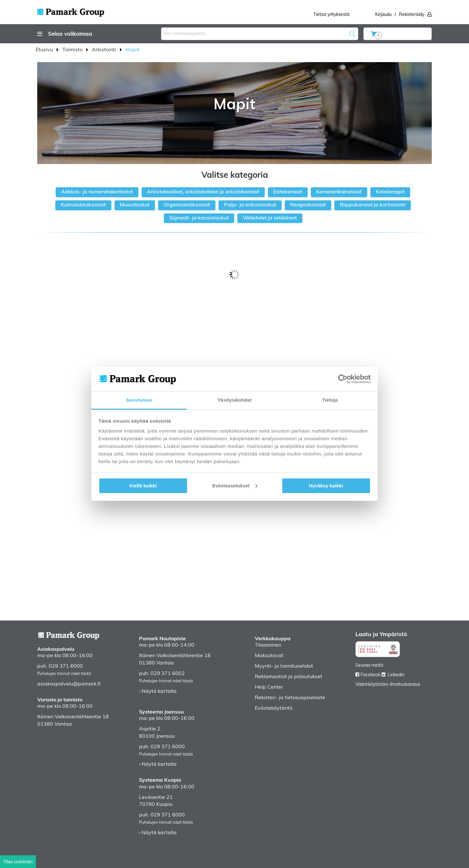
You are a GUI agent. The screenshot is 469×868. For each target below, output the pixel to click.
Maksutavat (269, 656)
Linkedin (396, 675)
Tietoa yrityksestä (331, 15)
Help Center (269, 687)
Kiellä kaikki (143, 486)
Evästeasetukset (235, 486)
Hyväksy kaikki (326, 486)
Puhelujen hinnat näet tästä (64, 674)
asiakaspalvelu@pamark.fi (69, 684)
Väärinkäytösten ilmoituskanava (388, 685)
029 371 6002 (168, 674)
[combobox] (260, 34)
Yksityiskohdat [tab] (234, 400)
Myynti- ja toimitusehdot (284, 666)
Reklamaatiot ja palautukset (289, 677)
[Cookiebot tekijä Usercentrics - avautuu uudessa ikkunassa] (343, 379)
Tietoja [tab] (330, 400)
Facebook (370, 675)
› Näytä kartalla (158, 692)
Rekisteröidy (412, 15)
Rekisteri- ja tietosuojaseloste (290, 698)
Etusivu (45, 50)
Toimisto (73, 50)
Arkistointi (105, 50)
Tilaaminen (268, 645)
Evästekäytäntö (274, 708)
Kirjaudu (383, 15)
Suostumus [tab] (139, 400)
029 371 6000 (66, 666)
